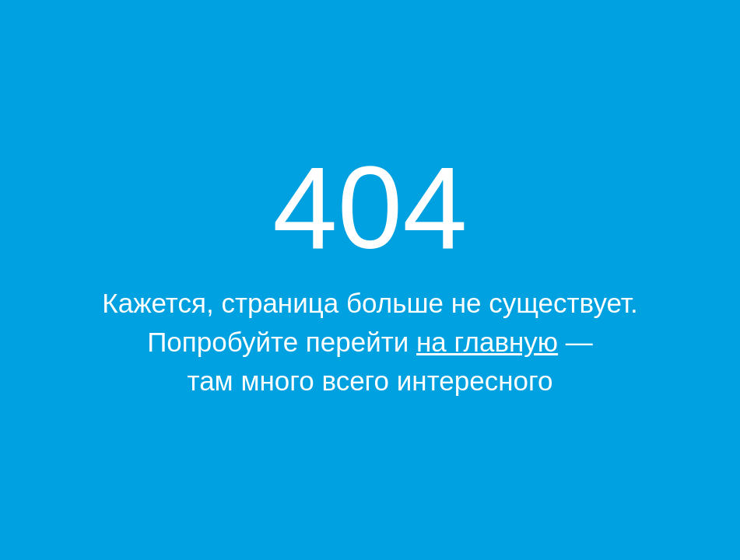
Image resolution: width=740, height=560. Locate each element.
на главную (487, 342)
